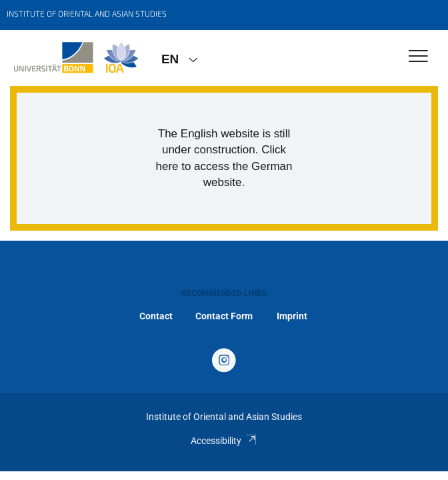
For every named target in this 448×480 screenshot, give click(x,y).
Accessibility (224, 441)
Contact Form (224, 316)
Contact (156, 316)
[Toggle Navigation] (418, 57)
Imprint (292, 316)
